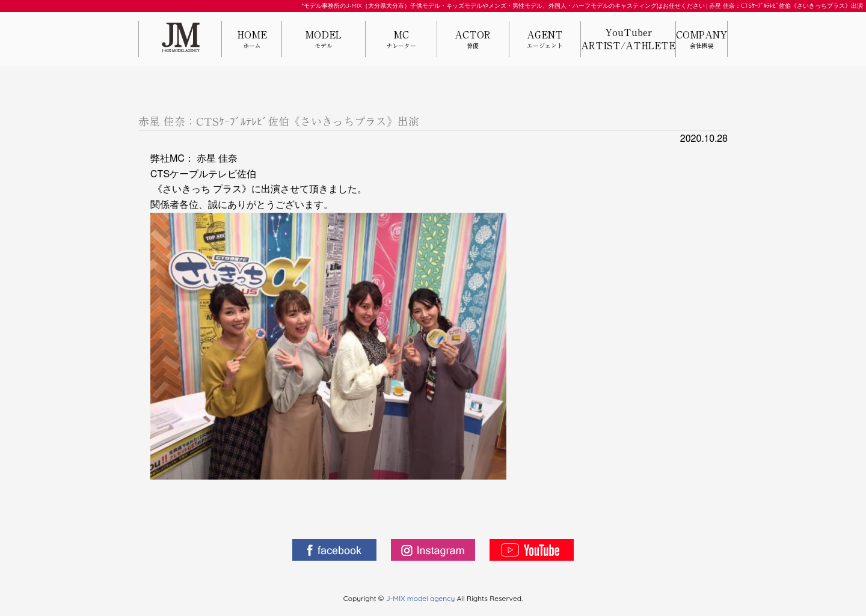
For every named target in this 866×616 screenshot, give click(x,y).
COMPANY (702, 40)
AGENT (545, 40)
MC (401, 40)
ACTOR (473, 40)
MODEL (324, 40)
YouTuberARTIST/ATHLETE (628, 39)
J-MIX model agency (422, 598)
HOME (252, 40)
